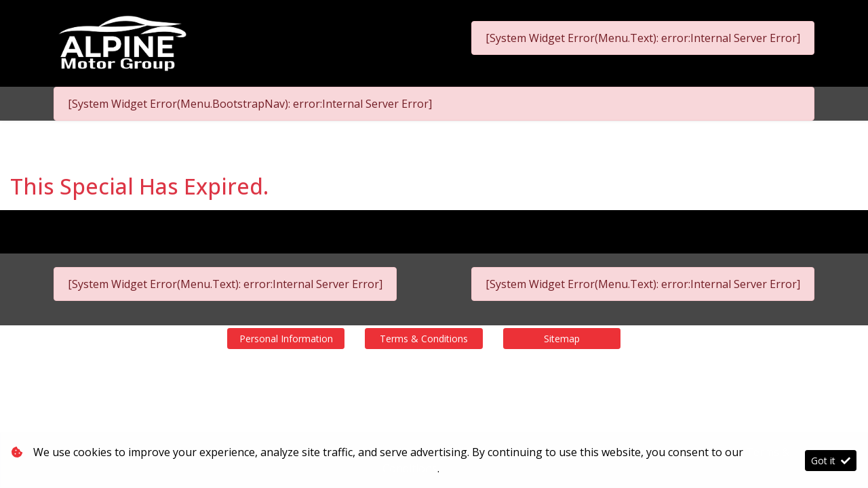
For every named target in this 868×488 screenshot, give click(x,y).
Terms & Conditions (424, 339)
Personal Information (286, 339)
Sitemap (562, 339)
